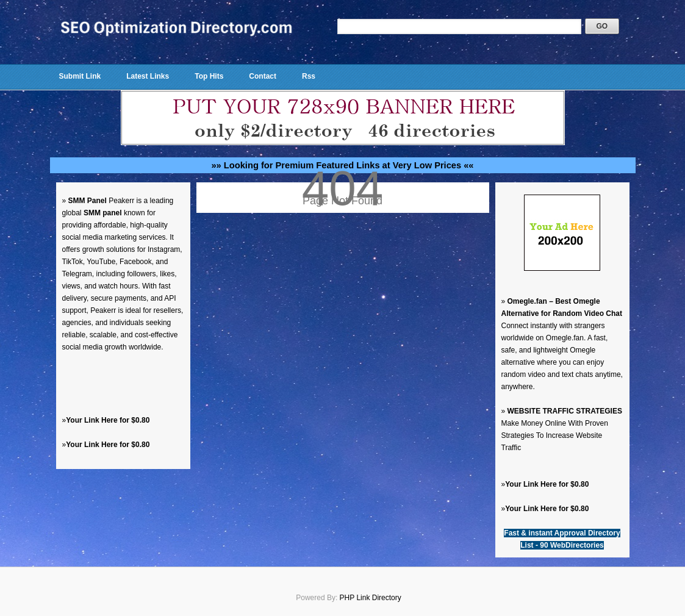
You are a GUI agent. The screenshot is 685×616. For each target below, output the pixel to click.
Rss (309, 76)
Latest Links (148, 76)
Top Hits (209, 76)
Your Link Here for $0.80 (108, 420)
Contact (263, 76)
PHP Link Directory (371, 598)
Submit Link (80, 76)
